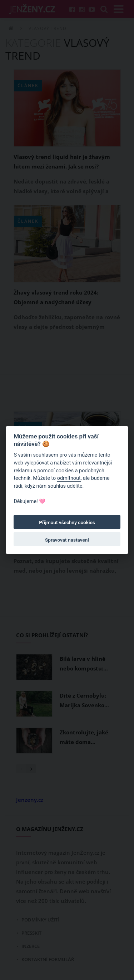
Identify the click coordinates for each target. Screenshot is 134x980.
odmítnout (69, 478)
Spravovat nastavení (67, 540)
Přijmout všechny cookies (67, 522)
